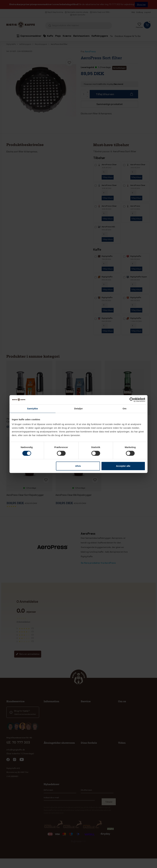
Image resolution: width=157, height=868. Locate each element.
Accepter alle (123, 466)
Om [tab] (124, 409)
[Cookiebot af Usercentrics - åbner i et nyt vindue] (132, 400)
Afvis (78, 466)
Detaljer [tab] (78, 409)
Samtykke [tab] (33, 409)
